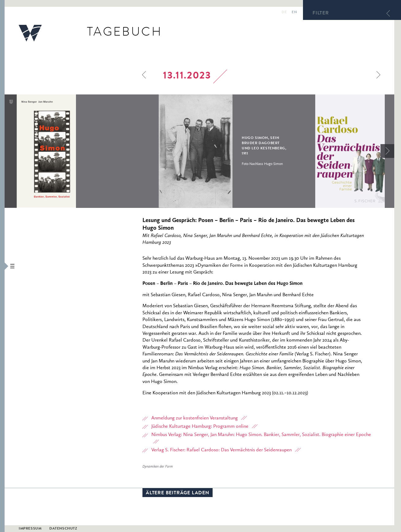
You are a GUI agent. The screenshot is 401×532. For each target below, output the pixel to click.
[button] (2, 266)
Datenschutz (63, 529)
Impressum (30, 529)
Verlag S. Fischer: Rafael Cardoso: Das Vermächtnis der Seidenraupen (221, 450)
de (284, 13)
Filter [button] (321, 13)
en (294, 13)
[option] (82, 151)
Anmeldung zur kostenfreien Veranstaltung (195, 418)
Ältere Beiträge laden (178, 493)
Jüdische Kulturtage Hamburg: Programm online (200, 427)
